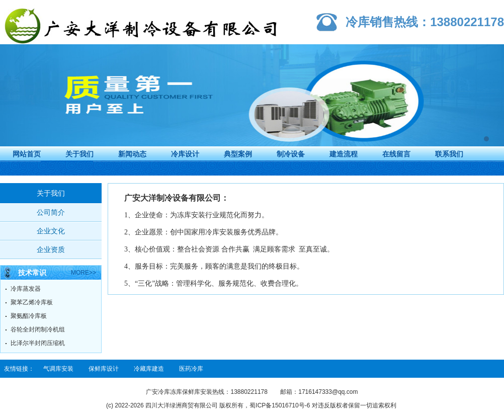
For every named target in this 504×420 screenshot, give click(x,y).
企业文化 (51, 231)
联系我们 (449, 154)
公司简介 (51, 212)
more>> (83, 273)
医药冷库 (191, 369)
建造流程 (344, 154)
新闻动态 (132, 154)
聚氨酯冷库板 (29, 316)
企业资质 (51, 249)
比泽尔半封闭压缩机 (38, 343)
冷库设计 (185, 154)
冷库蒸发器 (26, 289)
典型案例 (238, 154)
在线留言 (396, 154)
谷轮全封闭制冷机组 (38, 329)
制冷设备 (291, 154)
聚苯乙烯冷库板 (32, 302)
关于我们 (79, 154)
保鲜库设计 (104, 369)
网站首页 (27, 154)
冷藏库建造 (149, 369)
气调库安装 (58, 369)
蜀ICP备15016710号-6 (280, 405)
